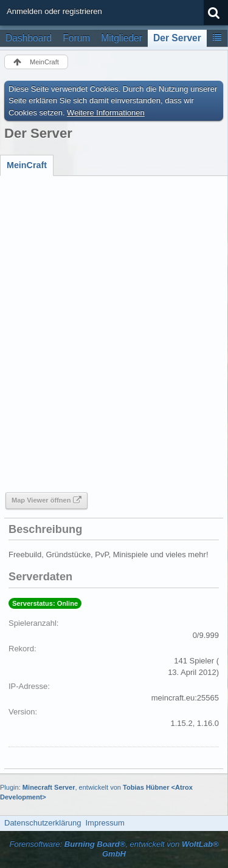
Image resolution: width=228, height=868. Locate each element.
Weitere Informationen (106, 113)
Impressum (105, 823)
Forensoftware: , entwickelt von (114, 849)
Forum (76, 38)
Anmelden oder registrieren (54, 11)
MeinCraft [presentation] (27, 165)
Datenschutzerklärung (43, 823)
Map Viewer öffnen (41, 500)
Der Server (177, 38)
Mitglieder (122, 38)
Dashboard (29, 38)
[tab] (27, 165)
